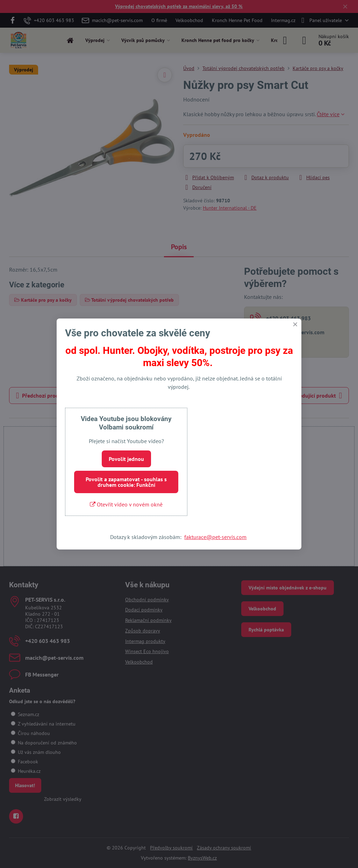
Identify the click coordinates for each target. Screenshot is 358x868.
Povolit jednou (126, 459)
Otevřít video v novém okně (126, 504)
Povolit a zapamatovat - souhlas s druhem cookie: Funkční (126, 482)
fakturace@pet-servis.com (215, 537)
